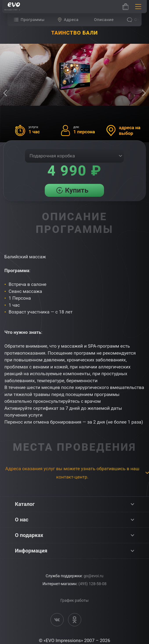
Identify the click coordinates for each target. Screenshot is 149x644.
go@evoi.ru (93, 576)
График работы (74, 600)
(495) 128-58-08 (92, 584)
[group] (30, 20)
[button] (144, 93)
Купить (77, 190)
